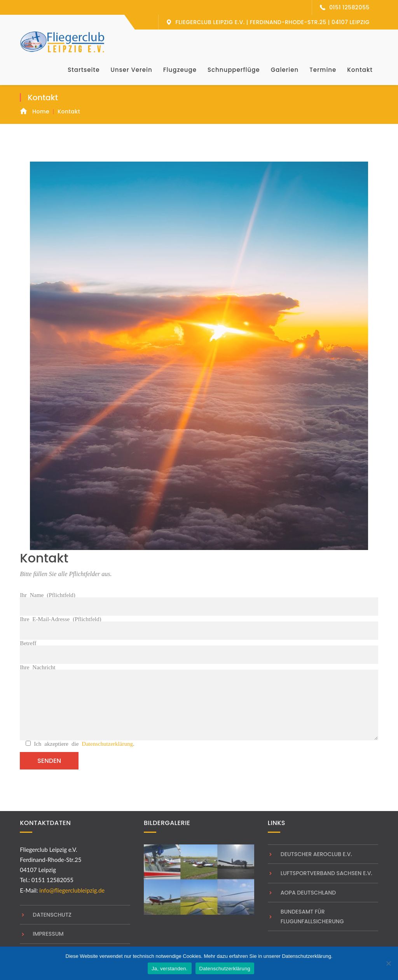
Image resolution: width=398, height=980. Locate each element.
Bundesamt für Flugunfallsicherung (312, 916)
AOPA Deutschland (308, 893)
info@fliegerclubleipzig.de (72, 890)
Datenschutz (52, 915)
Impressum (48, 934)
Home (41, 111)
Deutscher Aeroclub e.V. (316, 854)
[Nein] (388, 963)
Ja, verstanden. (170, 969)
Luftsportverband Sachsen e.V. (326, 873)
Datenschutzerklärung (107, 743)
